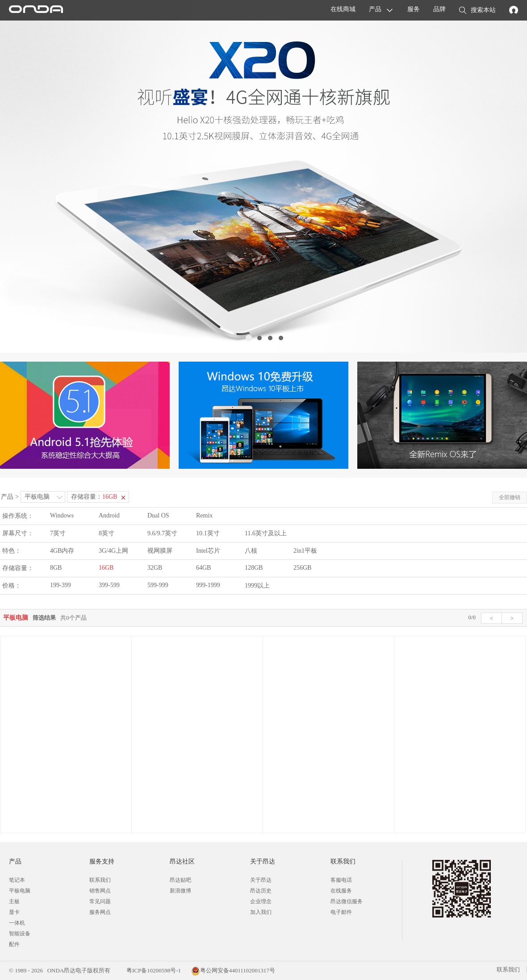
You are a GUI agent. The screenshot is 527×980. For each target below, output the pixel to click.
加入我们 (261, 912)
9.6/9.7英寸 (162, 533)
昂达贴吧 (180, 880)
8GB (56, 568)
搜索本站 (477, 11)
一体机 (17, 923)
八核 (251, 551)
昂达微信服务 (347, 901)
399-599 (109, 585)
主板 (14, 901)
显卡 (14, 912)
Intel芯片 (208, 551)
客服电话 (341, 880)
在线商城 (343, 9)
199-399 (61, 585)
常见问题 (100, 901)
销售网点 (100, 891)
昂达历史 (261, 891)
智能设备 (20, 934)
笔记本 (17, 880)
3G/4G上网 (113, 551)
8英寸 (107, 533)
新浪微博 (180, 891)
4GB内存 (62, 551)
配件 (14, 944)
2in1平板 (305, 551)
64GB (203, 568)
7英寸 (58, 533)
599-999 (158, 585)
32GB (155, 568)
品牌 (439, 9)
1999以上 (257, 586)
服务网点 (100, 912)
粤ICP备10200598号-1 (153, 970)
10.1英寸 (208, 533)
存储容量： (94, 497)
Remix (204, 515)
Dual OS (158, 515)
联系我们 (100, 880)
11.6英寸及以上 (266, 533)
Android (109, 515)
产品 (375, 9)
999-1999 (208, 585)
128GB (254, 568)
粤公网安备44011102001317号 (233, 970)
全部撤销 (510, 497)
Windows (62, 515)
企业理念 (261, 901)
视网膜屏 (160, 551)
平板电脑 (37, 497)
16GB (106, 568)
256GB (302, 568)
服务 (414, 9)
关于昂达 (261, 880)
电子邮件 (341, 912)
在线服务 (341, 891)
